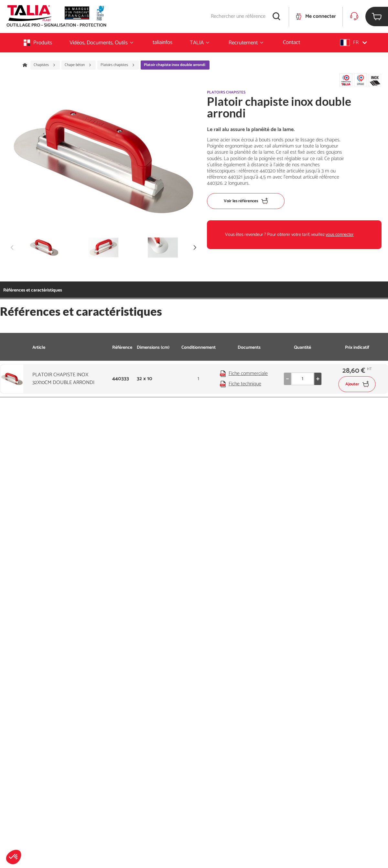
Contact (291, 42)
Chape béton (78, 65)
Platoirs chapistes (118, 65)
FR (354, 43)
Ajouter (357, 384)
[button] (14, 857)
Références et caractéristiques (33, 290)
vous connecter (340, 235)
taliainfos (162, 42)
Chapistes (45, 65)
